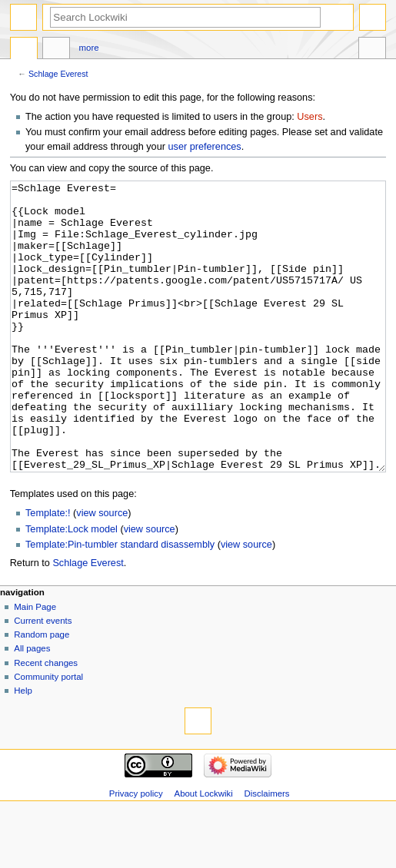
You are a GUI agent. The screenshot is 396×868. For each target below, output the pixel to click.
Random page (42, 692)
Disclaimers (267, 851)
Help (23, 748)
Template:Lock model (72, 587)
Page (24, 50)
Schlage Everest (58, 74)
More (89, 48)
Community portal (48, 734)
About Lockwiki (204, 851)
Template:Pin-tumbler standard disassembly (120, 602)
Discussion (56, 50)
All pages (32, 706)
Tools (372, 50)
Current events (43, 678)
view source (102, 571)
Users (309, 117)
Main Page (35, 664)
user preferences (204, 147)
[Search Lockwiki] (185, 17)
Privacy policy (136, 851)
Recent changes (46, 721)
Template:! (48, 571)
